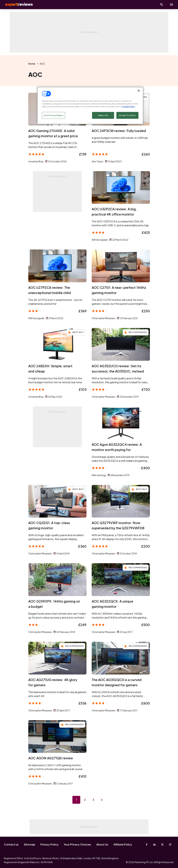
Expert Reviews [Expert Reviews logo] (16, 5)
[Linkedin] (154, 845)
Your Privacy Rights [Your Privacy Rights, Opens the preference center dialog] (54, 115)
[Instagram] (170, 845)
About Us (102, 844)
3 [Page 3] (93, 800)
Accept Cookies (127, 115)
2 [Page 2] (85, 800)
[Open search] (162, 5)
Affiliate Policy (123, 844)
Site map (30, 844)
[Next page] (102, 800)
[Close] (139, 91)
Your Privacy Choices (77, 844)
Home (32, 64)
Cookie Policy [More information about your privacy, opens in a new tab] (128, 106)
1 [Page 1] (76, 800)
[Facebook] (147, 845)
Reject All (103, 115)
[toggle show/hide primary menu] (171, 5)
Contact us (11, 844)
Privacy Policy (49, 844)
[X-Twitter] (162, 845)
